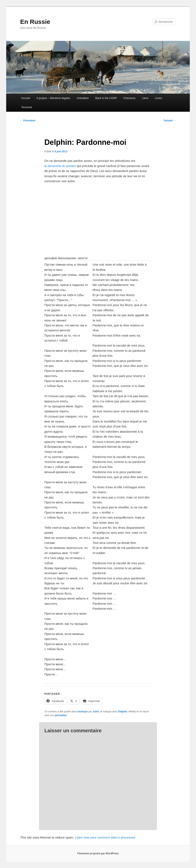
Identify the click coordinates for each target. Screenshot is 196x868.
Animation (83, 98)
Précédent (28, 121)
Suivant (170, 121)
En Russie (35, 22)
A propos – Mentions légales (53, 98)
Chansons (129, 98)
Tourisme (27, 107)
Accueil (26, 98)
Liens (145, 98)
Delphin (123, 712)
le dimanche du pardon (60, 166)
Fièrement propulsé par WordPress (98, 853)
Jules (96, 712)
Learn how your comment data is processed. (105, 837)
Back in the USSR (106, 98)
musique (82, 712)
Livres (158, 98)
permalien (61, 715)
